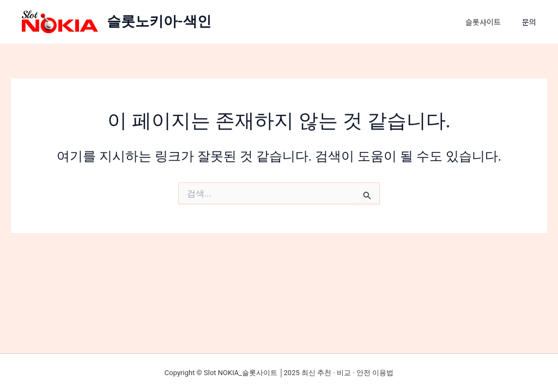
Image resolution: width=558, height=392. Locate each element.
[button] (535, 22)
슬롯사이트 (486, 22)
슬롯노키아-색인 (159, 21)
